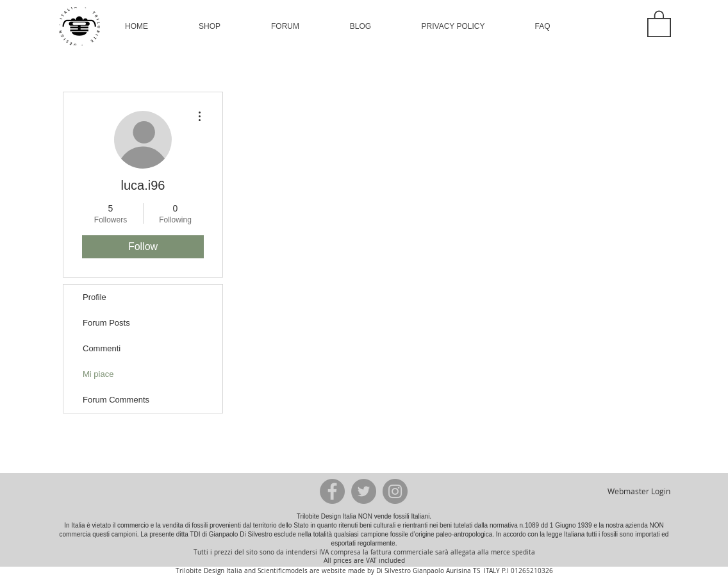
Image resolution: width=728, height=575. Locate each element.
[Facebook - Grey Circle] (332, 491)
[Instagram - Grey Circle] (395, 491)
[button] (210, 26)
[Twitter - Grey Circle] (364, 491)
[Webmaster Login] (639, 491)
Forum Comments (116, 400)
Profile (95, 297)
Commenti (102, 348)
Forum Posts (106, 323)
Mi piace (98, 374)
